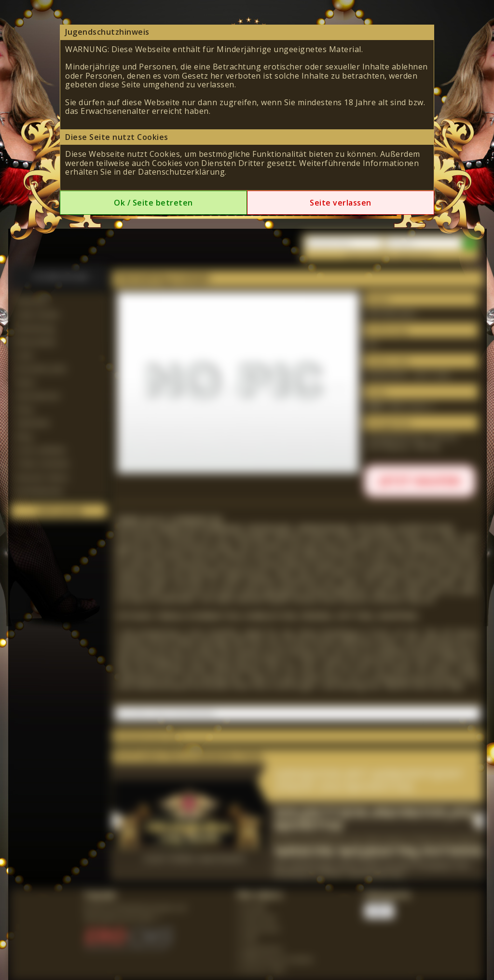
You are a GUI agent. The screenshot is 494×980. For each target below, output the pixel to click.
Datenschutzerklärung (181, 172)
